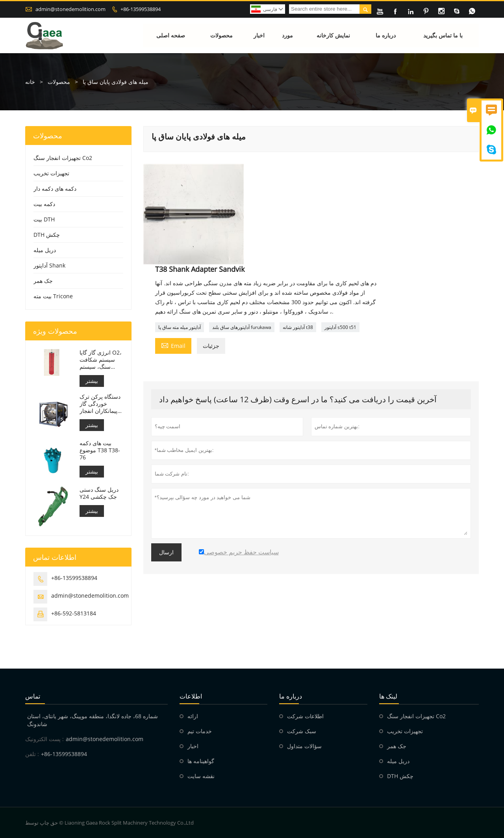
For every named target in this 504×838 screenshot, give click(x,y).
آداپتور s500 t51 (340, 327)
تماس (33, 696)
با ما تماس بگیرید (443, 35)
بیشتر (92, 381)
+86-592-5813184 (74, 613)
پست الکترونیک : (44, 739)
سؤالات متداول (304, 746)
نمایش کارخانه (333, 35)
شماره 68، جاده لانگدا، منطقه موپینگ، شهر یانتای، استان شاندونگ (93, 720)
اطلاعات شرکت (305, 716)
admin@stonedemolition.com (70, 9)
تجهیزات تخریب (51, 173)
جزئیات (211, 346)
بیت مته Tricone (53, 296)
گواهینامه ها (201, 761)
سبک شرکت (302, 731)
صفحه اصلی (171, 35)
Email (173, 345)
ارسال (166, 552)
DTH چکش (47, 235)
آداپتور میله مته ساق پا (180, 327)
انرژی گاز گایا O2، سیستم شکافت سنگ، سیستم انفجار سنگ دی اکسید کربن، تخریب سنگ (101, 360)
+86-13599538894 (141, 9)
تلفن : (32, 754)
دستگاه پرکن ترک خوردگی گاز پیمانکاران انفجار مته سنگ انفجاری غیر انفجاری (100, 404)
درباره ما (386, 35)
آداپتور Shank (49, 265)
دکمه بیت (44, 204)
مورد (288, 35)
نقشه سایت (201, 776)
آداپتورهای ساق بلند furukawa (242, 327)
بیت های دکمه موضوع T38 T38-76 (100, 450)
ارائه (193, 716)
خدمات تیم (200, 731)
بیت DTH (44, 219)
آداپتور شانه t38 (298, 327)
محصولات (221, 35)
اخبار (259, 35)
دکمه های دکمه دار (55, 189)
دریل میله (45, 250)
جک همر (43, 281)
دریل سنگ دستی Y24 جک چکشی (99, 493)
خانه (30, 82)
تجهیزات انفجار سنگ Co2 (63, 158)
